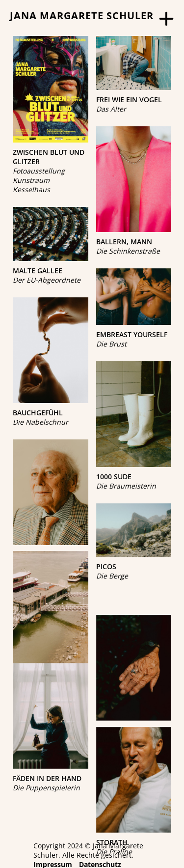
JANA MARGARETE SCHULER (82, 15)
